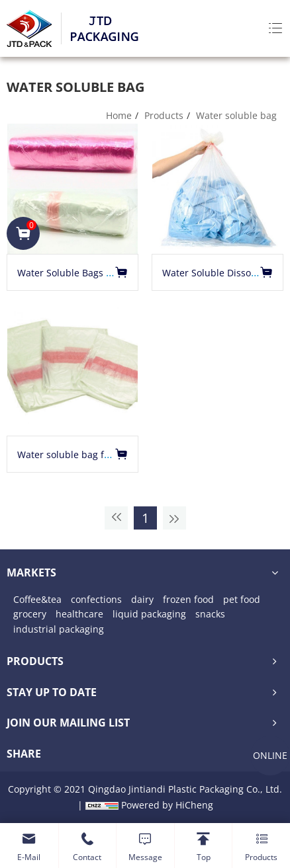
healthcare (79, 614)
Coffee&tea (37, 599)
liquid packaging (149, 614)
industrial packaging (59, 629)
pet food (242, 599)
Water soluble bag (236, 115)
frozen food (188, 599)
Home (119, 115)
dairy (142, 599)
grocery (30, 614)
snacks (210, 614)
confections (96, 599)
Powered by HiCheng (167, 805)
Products (164, 115)
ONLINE (270, 755)
